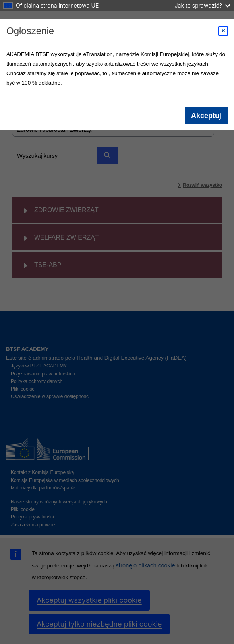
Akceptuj (206, 116)
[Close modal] (223, 31)
